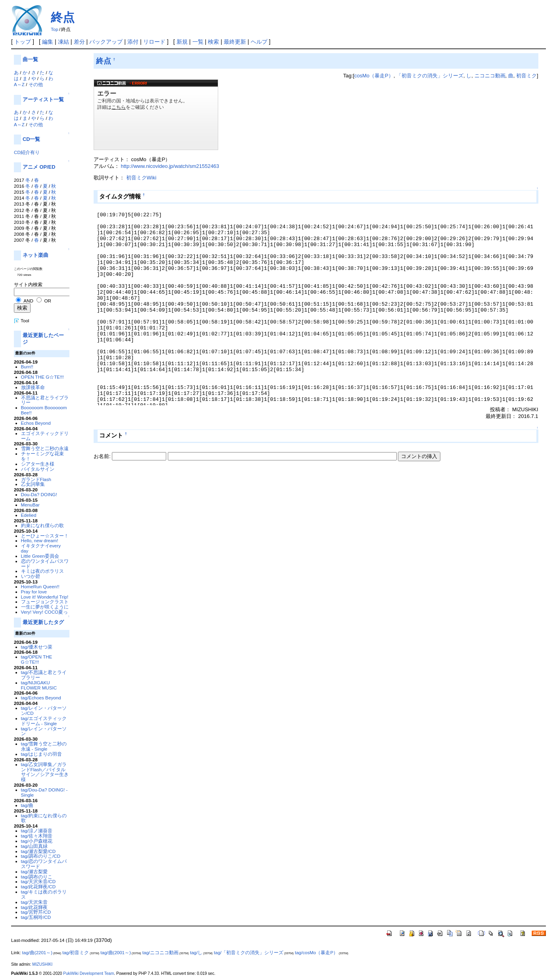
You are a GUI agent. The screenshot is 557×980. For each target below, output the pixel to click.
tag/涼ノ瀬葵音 (37, 831)
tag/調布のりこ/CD (41, 856)
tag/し (196, 953)
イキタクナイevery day (41, 548)
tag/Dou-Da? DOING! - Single (44, 792)
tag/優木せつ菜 (37, 647)
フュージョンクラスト (45, 602)
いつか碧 (31, 576)
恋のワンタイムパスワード (45, 564)
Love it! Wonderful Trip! (45, 597)
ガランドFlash (36, 479)
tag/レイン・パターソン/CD (44, 710)
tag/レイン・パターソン (44, 731)
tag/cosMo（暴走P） (316, 953)
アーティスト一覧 (43, 99)
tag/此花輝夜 (34, 907)
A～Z (19, 84)
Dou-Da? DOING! (39, 494)
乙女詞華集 (33, 484)
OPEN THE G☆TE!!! (42, 377)
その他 (36, 84)
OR (47, 301)
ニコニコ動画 (490, 76)
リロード (154, 42)
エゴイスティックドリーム (45, 436)
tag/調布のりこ (37, 877)
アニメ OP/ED (39, 167)
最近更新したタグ (43, 622)
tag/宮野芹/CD (36, 912)
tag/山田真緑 (34, 846)
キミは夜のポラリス (42, 571)
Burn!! (27, 367)
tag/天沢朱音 (34, 902)
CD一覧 (32, 139)
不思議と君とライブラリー (45, 400)
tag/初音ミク (76, 953)
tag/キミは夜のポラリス (44, 894)
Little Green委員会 (40, 556)
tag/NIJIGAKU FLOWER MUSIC (39, 685)
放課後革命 (33, 387)
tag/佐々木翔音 (37, 836)
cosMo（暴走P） (374, 76)
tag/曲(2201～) (37, 953)
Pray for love (34, 592)
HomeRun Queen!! (40, 586)
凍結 (63, 42)
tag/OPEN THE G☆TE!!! (37, 659)
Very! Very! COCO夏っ (45, 612)
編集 (48, 42)
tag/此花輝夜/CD (38, 887)
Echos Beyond (36, 423)
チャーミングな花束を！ (42, 456)
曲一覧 (30, 59)
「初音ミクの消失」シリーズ (430, 76)
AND (28, 301)
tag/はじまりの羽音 (41, 754)
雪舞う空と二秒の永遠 (45, 448)
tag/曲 (27, 805)
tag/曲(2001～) (116, 953)
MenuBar (30, 505)
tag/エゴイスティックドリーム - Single (44, 721)
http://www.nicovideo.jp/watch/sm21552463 (170, 166)
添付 (133, 42)
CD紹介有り (27, 152)
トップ (23, 42)
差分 (79, 42)
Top (55, 29)
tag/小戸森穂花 (37, 841)
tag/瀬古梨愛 (34, 871)
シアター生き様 (38, 464)
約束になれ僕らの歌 (42, 525)
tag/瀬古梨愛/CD (38, 851)
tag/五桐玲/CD (36, 917)
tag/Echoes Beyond (41, 698)
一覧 (198, 42)
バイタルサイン (38, 469)
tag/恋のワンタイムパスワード (44, 864)
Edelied (29, 515)
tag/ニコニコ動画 (160, 953)
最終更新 (235, 42)
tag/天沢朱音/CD (38, 881)
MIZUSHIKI (42, 964)
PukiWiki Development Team (88, 973)
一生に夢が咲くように (45, 607)
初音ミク (526, 76)
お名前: (103, 456)
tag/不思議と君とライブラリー (44, 675)
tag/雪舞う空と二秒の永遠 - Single (44, 746)
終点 (63, 17)
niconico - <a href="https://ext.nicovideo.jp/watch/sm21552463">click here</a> (156, 115)
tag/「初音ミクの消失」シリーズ (249, 953)
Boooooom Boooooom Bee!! (44, 410)
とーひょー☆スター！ (45, 536)
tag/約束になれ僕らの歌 (44, 818)
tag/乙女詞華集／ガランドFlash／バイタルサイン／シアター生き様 (45, 772)
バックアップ (106, 42)
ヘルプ (259, 42)
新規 (182, 42)
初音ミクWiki (141, 178)
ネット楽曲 (36, 255)
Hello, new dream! (40, 540)
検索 (213, 42)
